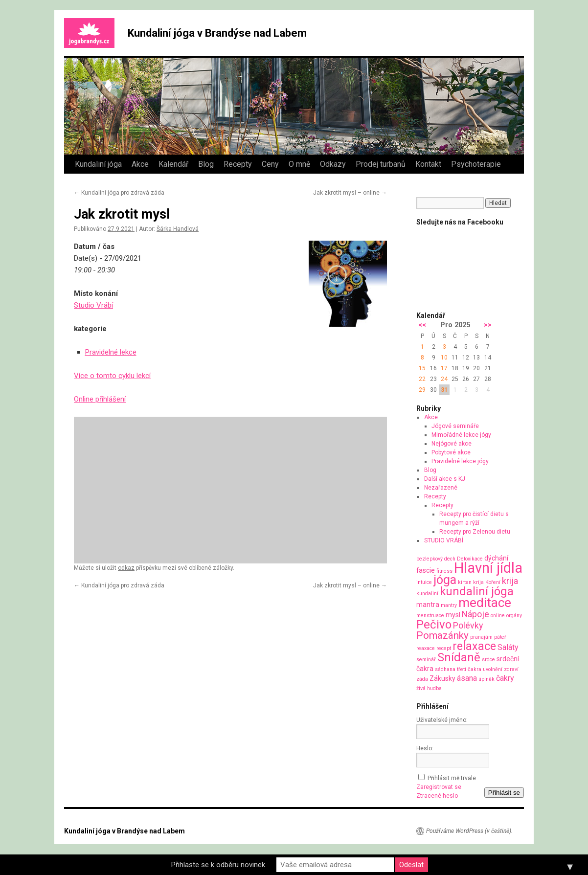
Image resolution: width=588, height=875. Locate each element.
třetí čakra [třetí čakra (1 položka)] (469, 669)
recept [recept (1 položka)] (444, 648)
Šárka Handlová (178, 229)
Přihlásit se (504, 793)
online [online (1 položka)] (498, 616)
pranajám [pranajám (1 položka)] (481, 637)
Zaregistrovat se (439, 787)
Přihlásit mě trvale (452, 778)
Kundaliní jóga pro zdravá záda (119, 193)
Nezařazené (441, 488)
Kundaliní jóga (98, 164)
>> (488, 325)
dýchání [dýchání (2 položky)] (496, 558)
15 (422, 368)
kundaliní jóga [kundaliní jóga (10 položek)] (477, 591)
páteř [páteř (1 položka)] (500, 637)
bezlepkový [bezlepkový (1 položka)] (430, 559)
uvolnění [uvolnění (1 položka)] (493, 669)
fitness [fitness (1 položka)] (444, 571)
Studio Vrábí (93, 305)
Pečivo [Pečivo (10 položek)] (434, 625)
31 (444, 390)
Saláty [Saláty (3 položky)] (508, 647)
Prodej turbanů (381, 164)
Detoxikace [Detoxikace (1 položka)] (470, 559)
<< (422, 325)
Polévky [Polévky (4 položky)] (468, 625)
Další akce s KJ (445, 479)
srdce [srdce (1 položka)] (488, 660)
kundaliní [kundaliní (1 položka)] (427, 594)
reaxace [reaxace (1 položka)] (426, 648)
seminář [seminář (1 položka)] (426, 660)
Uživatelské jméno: (442, 720)
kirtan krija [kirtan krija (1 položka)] (471, 582)
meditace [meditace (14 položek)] (485, 602)
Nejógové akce (452, 444)
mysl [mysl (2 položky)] (453, 615)
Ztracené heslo (437, 796)
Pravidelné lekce (111, 352)
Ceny (270, 164)
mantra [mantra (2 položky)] (428, 605)
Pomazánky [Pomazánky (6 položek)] (442, 635)
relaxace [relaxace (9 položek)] (474, 646)
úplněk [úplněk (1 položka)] (486, 679)
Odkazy (333, 164)
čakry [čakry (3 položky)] (505, 678)
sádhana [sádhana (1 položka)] (445, 669)
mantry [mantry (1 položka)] (449, 605)
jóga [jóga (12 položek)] (445, 580)
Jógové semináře (455, 426)
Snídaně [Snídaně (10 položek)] (459, 657)
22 (422, 379)
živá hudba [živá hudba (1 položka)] (429, 688)
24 (444, 379)
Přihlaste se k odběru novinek (218, 865)
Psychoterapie (476, 164)
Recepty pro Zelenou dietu (475, 532)
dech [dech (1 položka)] (450, 559)
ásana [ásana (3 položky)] (467, 678)
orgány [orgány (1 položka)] (514, 616)
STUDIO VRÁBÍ (444, 540)
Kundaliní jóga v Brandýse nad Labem (217, 33)
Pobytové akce (451, 452)
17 (444, 368)
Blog (206, 164)
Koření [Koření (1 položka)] (493, 582)
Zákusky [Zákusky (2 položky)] (442, 678)
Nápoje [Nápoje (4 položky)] (475, 614)
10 (444, 358)
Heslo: (425, 748)
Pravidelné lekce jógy (460, 461)
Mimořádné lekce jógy (461, 435)
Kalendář (173, 164)
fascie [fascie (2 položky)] (426, 570)
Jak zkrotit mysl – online (350, 193)
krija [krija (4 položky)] (510, 581)
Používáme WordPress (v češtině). (469, 831)
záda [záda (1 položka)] (422, 679)
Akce (140, 164)
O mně (299, 164)
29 (422, 390)
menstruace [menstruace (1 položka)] (430, 616)
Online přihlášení (100, 399)
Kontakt (428, 164)
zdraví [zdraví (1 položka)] (511, 669)
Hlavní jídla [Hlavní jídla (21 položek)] (488, 568)
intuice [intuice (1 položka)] (424, 582)
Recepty (238, 164)
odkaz (126, 568)
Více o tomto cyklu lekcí (112, 376)
